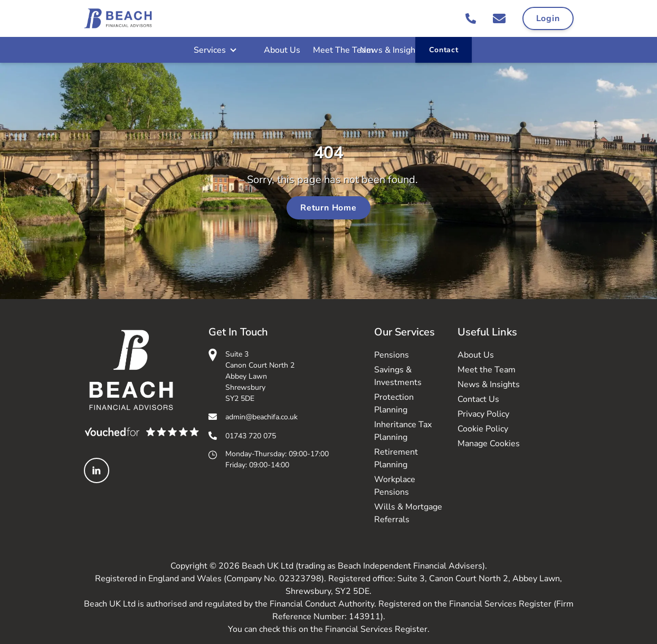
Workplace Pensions (395, 486)
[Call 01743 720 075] (471, 18)
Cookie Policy (483, 429)
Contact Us (478, 399)
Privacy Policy (483, 414)
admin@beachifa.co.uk (261, 417)
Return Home (328, 208)
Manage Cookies (489, 444)
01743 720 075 (251, 436)
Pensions (392, 355)
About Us (282, 50)
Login (548, 18)
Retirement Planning (396, 458)
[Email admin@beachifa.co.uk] (499, 18)
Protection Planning (394, 403)
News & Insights (391, 50)
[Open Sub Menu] (232, 50)
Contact (444, 50)
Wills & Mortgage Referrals (408, 513)
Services (210, 50)
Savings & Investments (398, 376)
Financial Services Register (376, 629)
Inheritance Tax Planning (403, 431)
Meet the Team (487, 370)
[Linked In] (97, 470)
